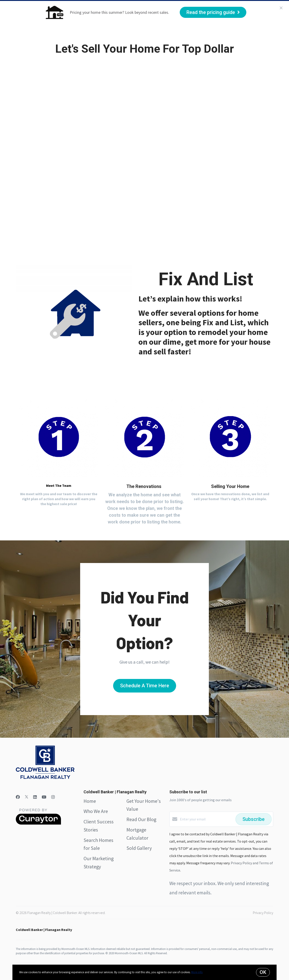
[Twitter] (27, 797)
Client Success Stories (101, 34)
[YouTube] (44, 797)
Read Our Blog (141, 819)
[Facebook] (18, 797)
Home (40, 34)
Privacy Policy (263, 913)
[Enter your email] (207, 819)
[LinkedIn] (35, 797)
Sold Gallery (139, 848)
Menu (231, 34)
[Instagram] (53, 797)
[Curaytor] (38, 823)
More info (197, 972)
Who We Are (62, 34)
